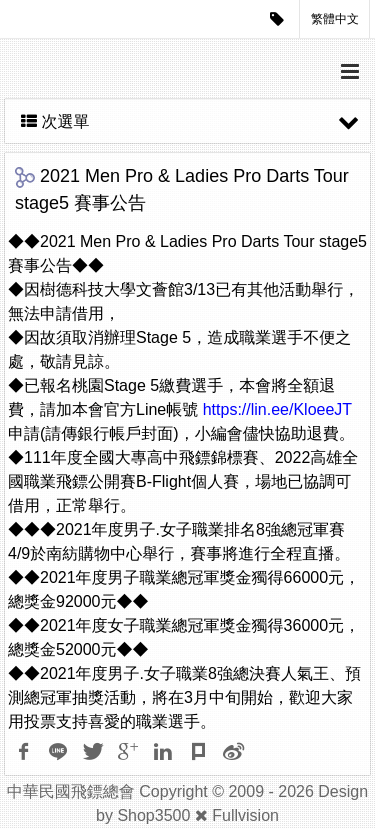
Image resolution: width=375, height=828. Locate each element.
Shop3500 (153, 815)
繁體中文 (335, 19)
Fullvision (245, 815)
